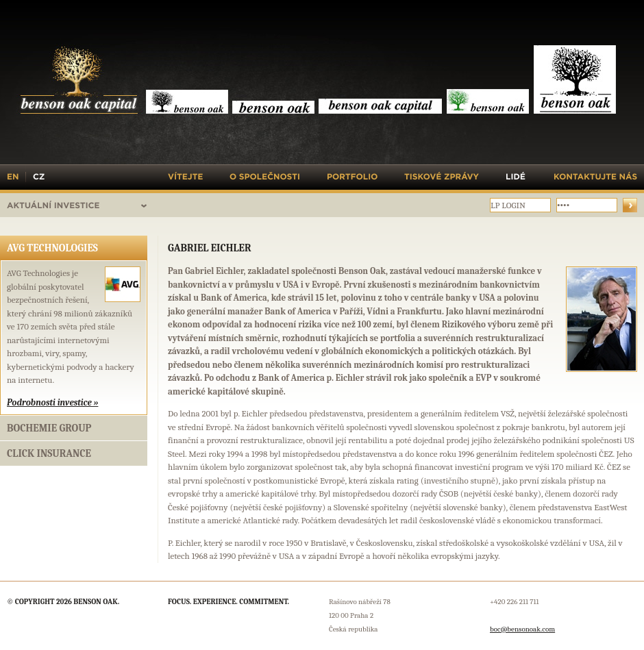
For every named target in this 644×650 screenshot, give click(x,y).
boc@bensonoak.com (522, 629)
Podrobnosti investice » (52, 402)
